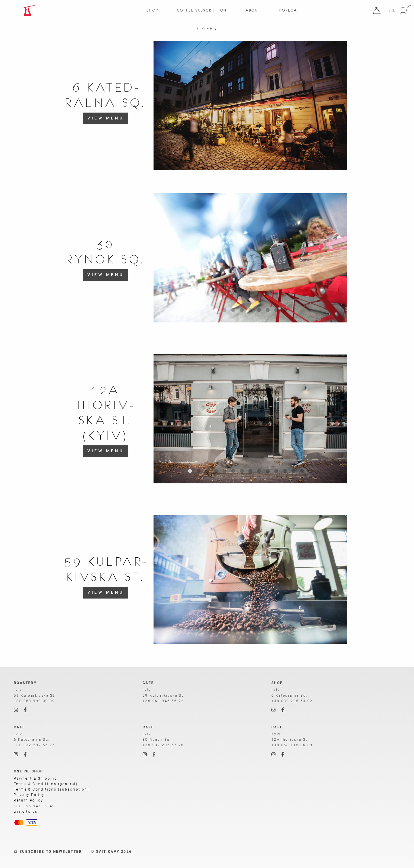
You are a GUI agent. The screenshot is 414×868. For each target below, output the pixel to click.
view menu (106, 118)
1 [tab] (216, 310)
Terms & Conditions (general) (46, 784)
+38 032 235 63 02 (292, 701)
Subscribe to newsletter (48, 852)
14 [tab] (302, 471)
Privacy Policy (29, 795)
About (253, 10)
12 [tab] (285, 471)
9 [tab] (285, 310)
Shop (153, 10)
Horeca (288, 10)
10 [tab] (268, 471)
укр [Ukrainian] (392, 10)
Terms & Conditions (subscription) (51, 789)
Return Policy (28, 800)
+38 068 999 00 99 (34, 701)
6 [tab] (259, 310)
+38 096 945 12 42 (34, 806)
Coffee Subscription (202, 10)
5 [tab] (250, 310)
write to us (26, 812)
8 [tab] (276, 310)
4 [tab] (242, 310)
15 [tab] (311, 471)
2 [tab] (225, 310)
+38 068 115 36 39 (292, 745)
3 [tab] (233, 310)
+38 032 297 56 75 (34, 745)
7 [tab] (268, 310)
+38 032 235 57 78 (163, 745)
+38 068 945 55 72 (163, 701)
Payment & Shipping (36, 778)
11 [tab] (276, 471)
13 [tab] (294, 471)
